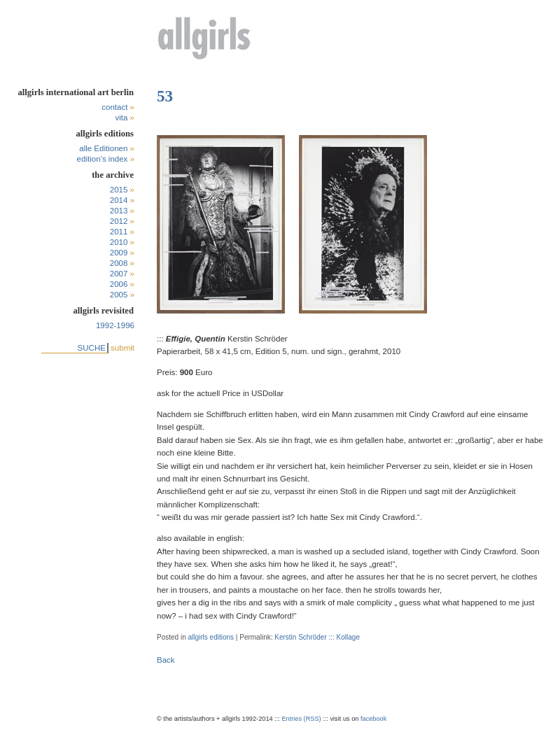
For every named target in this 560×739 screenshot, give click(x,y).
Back (166, 660)
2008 (119, 263)
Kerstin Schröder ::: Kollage (317, 637)
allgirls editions (211, 637)
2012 (119, 221)
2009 (119, 253)
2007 (119, 274)
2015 (119, 190)
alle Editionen (103, 148)
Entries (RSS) (301, 719)
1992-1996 (115, 325)
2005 (119, 295)
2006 (119, 284)
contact (114, 107)
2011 (119, 232)
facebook (373, 719)
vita (121, 118)
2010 (119, 242)
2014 (119, 200)
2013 (119, 211)
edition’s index (103, 159)
